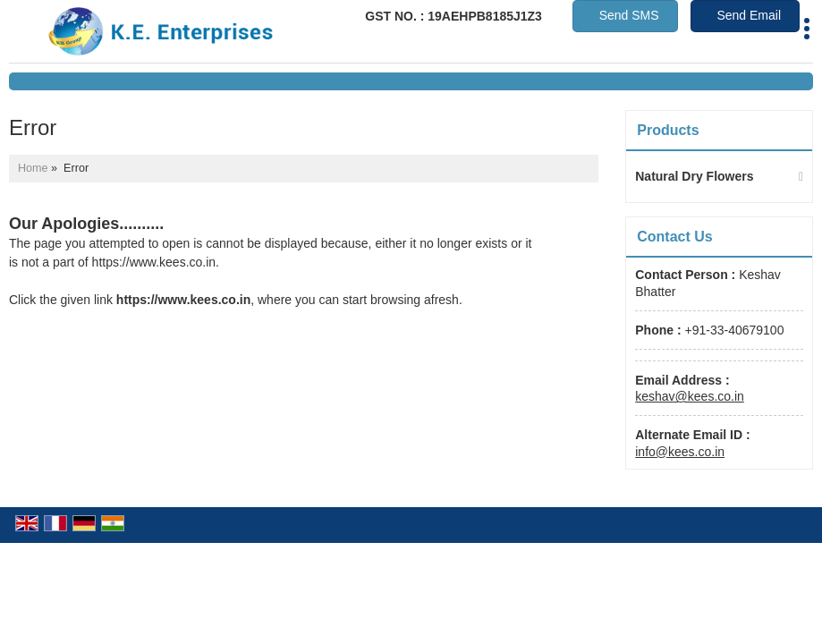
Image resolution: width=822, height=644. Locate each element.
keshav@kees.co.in (690, 396)
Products (668, 130)
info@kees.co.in (680, 452)
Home (33, 168)
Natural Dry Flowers (694, 176)
